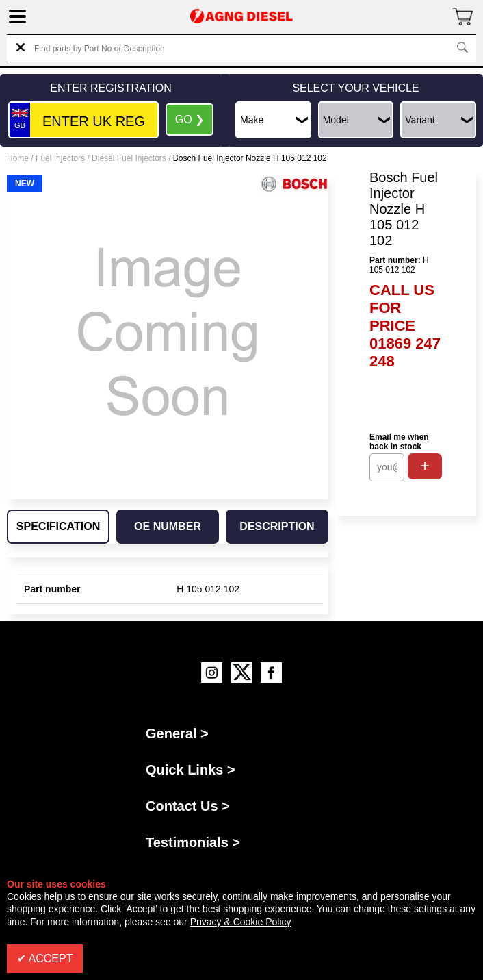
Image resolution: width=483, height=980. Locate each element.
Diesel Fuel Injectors (129, 158)
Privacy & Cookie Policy (241, 922)
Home (18, 158)
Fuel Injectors (60, 158)
